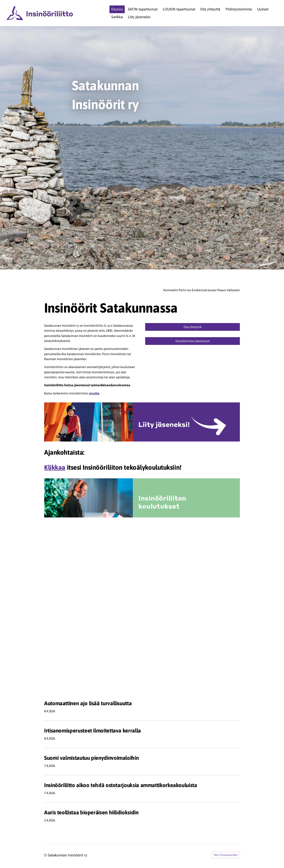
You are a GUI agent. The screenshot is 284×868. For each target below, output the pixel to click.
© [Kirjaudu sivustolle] (46, 855)
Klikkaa (55, 467)
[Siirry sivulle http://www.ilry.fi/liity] (142, 422)
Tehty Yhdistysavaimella (226, 855)
